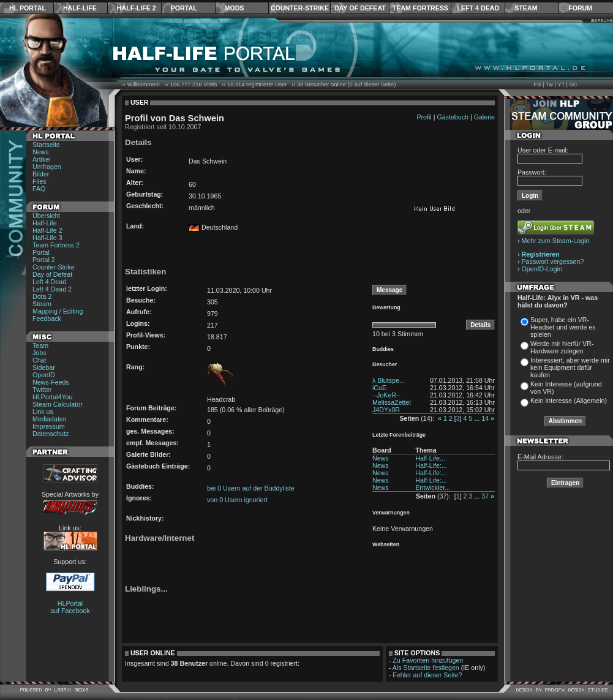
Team (40, 345)
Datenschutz (51, 434)
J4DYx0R (386, 410)
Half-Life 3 (47, 238)
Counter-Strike (300, 8)
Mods (235, 8)
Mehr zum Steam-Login (556, 241)
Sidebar (44, 367)
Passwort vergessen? (553, 262)
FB (537, 85)
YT (561, 85)
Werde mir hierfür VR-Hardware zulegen (562, 347)
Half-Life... (430, 458)
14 (485, 418)
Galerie (484, 117)
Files (39, 181)
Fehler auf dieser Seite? (427, 675)
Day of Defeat (360, 8)
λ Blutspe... (389, 380)
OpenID (44, 375)
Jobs (39, 353)
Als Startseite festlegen (426, 668)
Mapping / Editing (58, 311)
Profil (424, 117)
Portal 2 (44, 260)
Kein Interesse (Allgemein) (569, 401)
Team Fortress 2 (56, 245)
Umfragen (47, 167)
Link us (43, 412)
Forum (580, 8)
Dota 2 (42, 296)
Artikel (42, 159)
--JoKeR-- (386, 395)
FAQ (39, 189)
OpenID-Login (542, 269)
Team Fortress (420, 8)
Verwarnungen (391, 513)
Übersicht (46, 216)
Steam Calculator (58, 404)
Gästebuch (453, 117)
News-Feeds (51, 382)
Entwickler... (433, 487)
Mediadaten (50, 419)
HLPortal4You (52, 397)
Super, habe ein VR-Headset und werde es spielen (563, 327)
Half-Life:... (431, 465)
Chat (39, 360)
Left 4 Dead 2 (52, 289)
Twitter (42, 390)
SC (574, 85)
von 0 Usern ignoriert (237, 500)
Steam (526, 8)
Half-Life (80, 8)
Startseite (46, 145)
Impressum (49, 426)
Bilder (41, 174)
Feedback (47, 318)
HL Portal (28, 8)
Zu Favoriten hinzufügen (428, 660)
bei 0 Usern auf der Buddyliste (251, 488)
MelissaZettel (392, 402)
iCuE (379, 388)
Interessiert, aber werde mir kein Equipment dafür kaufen (570, 367)
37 (485, 496)
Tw (549, 85)
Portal (184, 8)
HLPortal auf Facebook (70, 607)
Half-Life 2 (137, 8)
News (41, 152)
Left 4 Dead (478, 8)
